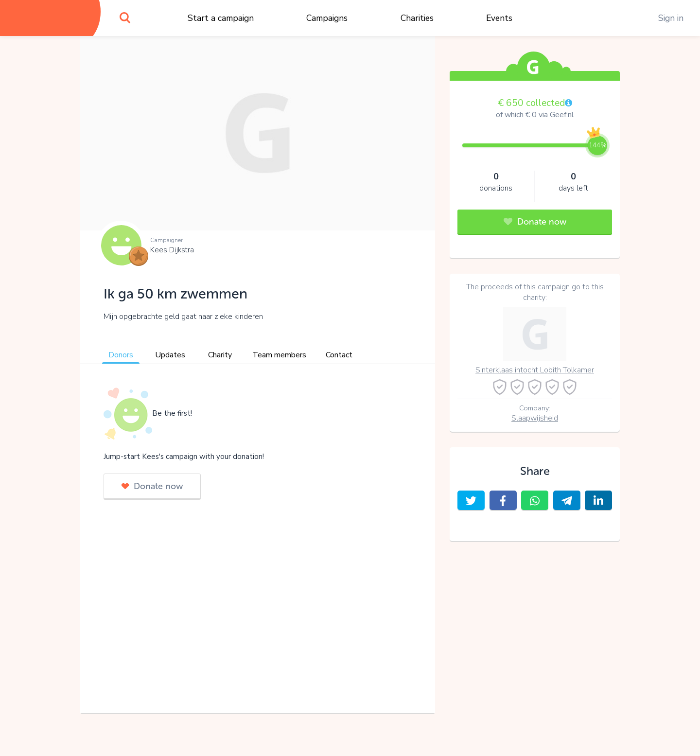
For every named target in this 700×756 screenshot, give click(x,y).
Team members (279, 355)
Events (499, 18)
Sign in (671, 18)
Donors (121, 355)
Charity (220, 355)
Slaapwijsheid (535, 418)
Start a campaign (221, 18)
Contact (339, 355)
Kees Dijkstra (172, 250)
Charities (417, 18)
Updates (170, 355)
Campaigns (327, 18)
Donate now (152, 486)
